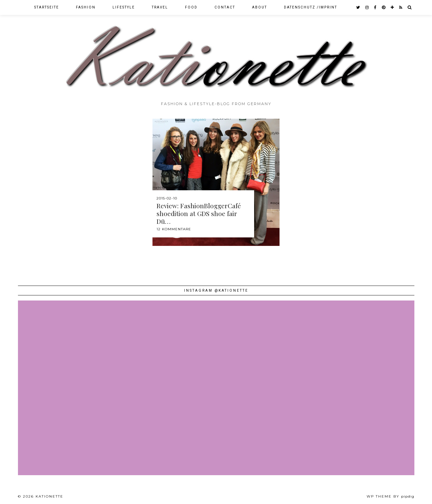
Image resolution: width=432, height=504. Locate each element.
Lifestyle (124, 7)
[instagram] (367, 7)
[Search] (410, 7)
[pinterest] (384, 7)
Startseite (47, 7)
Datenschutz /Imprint (311, 7)
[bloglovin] (393, 7)
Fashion (86, 7)
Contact (225, 7)
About (260, 7)
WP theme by (390, 496)
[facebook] (376, 7)
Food (191, 7)
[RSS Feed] (401, 7)
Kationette (49, 496)
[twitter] (358, 7)
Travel (160, 7)
